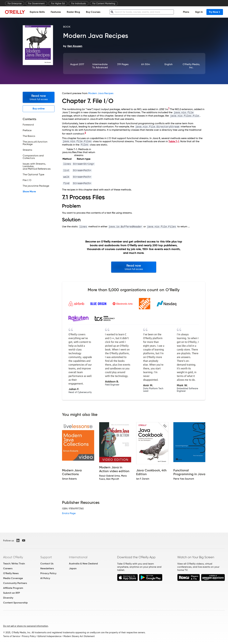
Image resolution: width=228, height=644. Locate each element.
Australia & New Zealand (83, 564)
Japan (73, 568)
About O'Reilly (13, 557)
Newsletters (47, 568)
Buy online (39, 109)
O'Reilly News (11, 573)
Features (56, 12)
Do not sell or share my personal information (26, 626)
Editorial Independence (50, 636)
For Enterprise (15, 3)
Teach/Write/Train (14, 564)
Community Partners (15, 583)
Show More (29, 192)
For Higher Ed (58, 3)
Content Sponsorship (15, 603)
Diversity (8, 598)
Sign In (199, 12)
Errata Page (69, 513)
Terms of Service (11, 636)
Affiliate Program (13, 588)
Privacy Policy (48, 573)
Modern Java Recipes (101, 93)
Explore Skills (37, 12)
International (78, 557)
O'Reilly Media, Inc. (191, 66)
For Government (36, 3)
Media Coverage (13, 578)
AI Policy (45, 578)
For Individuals (79, 3)
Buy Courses (93, 12)
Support (46, 557)
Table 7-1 (174, 141)
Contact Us (47, 564)
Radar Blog (73, 12)
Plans (186, 12)
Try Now (215, 12)
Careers (8, 568)
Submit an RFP (11, 593)
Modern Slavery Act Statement (79, 636)
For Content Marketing (104, 3)
